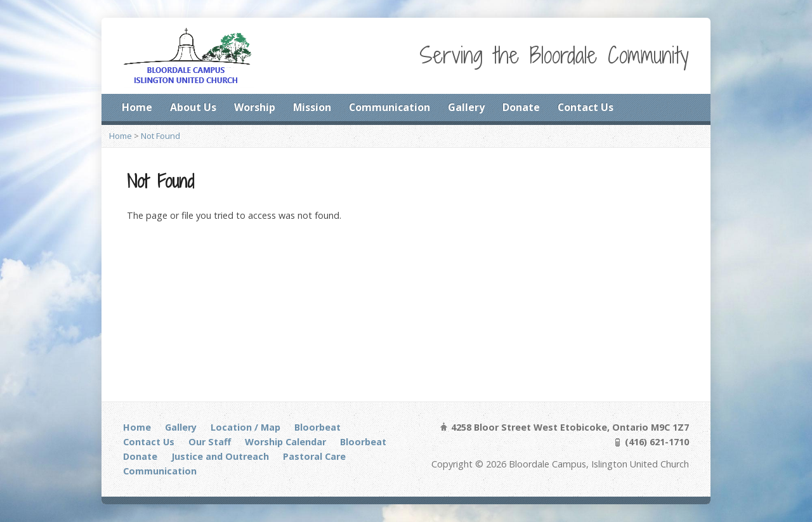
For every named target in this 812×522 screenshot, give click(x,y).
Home (137, 107)
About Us (193, 107)
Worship (255, 107)
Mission (312, 107)
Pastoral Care (314, 456)
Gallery (466, 107)
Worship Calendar (285, 442)
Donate (521, 107)
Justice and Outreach (220, 456)
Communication (390, 107)
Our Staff (210, 442)
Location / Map (246, 427)
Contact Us (586, 107)
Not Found (160, 136)
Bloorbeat (318, 427)
